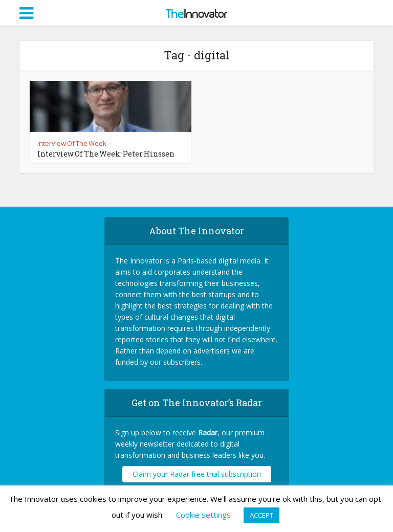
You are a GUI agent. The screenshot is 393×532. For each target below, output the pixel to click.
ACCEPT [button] (261, 515)
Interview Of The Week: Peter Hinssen (106, 154)
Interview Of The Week (72, 143)
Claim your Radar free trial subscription (197, 474)
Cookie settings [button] (203, 515)
